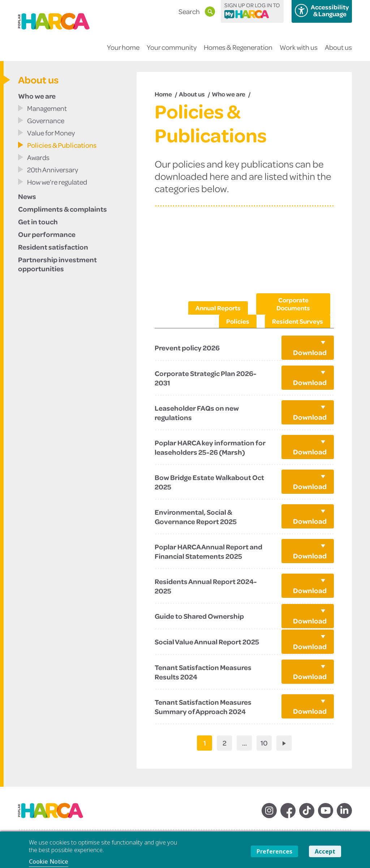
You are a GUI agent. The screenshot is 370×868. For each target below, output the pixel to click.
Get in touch (38, 221)
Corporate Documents (293, 304)
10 (264, 743)
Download (310, 352)
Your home (123, 52)
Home (163, 94)
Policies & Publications (62, 145)
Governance (46, 120)
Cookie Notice (49, 861)
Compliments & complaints (63, 209)
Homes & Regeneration (238, 52)
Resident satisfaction (53, 247)
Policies (238, 321)
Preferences (274, 851)
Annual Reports (218, 308)
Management (47, 108)
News (27, 196)
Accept (325, 851)
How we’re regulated (57, 182)
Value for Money (51, 133)
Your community (172, 52)
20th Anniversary (53, 170)
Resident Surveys (298, 321)
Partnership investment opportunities (57, 264)
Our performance (47, 234)
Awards (38, 157)
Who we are (37, 96)
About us (338, 52)
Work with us (299, 52)
